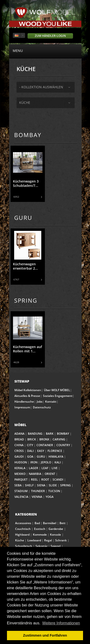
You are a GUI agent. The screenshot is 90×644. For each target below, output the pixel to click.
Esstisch (40, 529)
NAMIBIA (35, 474)
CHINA (19, 445)
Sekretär (42, 546)
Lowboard (34, 540)
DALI (30, 451)
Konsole (55, 535)
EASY (41, 451)
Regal (48, 540)
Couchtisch (23, 529)
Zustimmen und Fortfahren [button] (45, 635)
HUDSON (21, 462)
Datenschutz (42, 407)
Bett (63, 523)
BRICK (32, 439)
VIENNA (37, 497)
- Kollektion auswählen (41, 87)
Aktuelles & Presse (27, 396)
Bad (37, 523)
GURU (41, 457)
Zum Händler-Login (50, 36)
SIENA (41, 485)
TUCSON (54, 491)
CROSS (19, 451)
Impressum (22, 407)
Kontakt (51, 402)
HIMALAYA (56, 457)
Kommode (40, 535)
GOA (30, 457)
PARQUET (21, 480)
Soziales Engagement (58, 396)
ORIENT (50, 474)
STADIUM (21, 491)
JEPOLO (46, 462)
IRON (34, 462)
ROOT (45, 480)
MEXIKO (20, 474)
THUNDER (38, 491)
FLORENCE (55, 451)
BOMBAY (63, 434)
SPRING (66, 485)
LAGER (33, 468)
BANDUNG (35, 434)
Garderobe (56, 529)
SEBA (18, 485)
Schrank (61, 540)
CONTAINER (45, 445)
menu (45, 50)
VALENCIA (21, 497)
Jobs (40, 402)
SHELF (29, 485)
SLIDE (53, 485)
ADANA (19, 434)
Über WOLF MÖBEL (57, 390)
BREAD (19, 439)
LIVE (55, 468)
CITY (30, 445)
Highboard (22, 535)
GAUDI (19, 457)
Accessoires (23, 523)
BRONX (44, 439)
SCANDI (58, 480)
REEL (34, 480)
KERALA (20, 468)
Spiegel (56, 546)
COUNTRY (63, 445)
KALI (58, 462)
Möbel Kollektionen (28, 390)
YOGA (50, 497)
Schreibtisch (24, 546)
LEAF (45, 468)
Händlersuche (24, 402)
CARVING (59, 439)
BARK (50, 434)
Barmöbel (50, 523)
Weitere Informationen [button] (61, 623)
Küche (25, 103)
